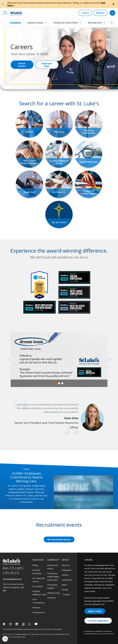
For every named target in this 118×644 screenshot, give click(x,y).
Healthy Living (53, 593)
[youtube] (36, 624)
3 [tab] (62, 383)
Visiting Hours (39, 612)
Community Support (52, 586)
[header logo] (16, 13)
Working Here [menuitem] (95, 23)
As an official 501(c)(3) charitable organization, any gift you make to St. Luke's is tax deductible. (32, 629)
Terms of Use (46, 634)
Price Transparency (39, 601)
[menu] (5, 13)
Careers (15, 23)
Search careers (22, 65)
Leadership (67, 580)
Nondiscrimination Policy (60, 634)
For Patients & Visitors (39, 580)
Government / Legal (19, 637)
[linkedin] (17, 624)
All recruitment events (59, 539)
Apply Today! (95, 611)
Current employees (98, 621)
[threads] (23, 624)
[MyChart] (100, 13)
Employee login (47, 65)
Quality (65, 590)
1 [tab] (56, 383)
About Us (66, 565)
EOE (4, 634)
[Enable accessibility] (5, 639)
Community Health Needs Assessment (53, 577)
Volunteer (52, 598)
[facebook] (4, 624)
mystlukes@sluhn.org (12, 579)
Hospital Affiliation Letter (39, 593)
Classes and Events (52, 567)
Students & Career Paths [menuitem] (66, 23)
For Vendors (38, 586)
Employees (67, 570)
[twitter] (30, 624)
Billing (35, 565)
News (64, 585)
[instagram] (11, 624)
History (65, 575)
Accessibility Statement (22, 634)
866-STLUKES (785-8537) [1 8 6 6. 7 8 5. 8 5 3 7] (13, 570)
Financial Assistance (37, 572)
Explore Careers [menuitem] (35, 23)
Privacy (10, 634)
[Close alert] (113, 4)
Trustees (66, 595)
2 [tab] (59, 383)
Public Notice (35, 634)
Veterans (36, 608)
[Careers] (85, 13)
